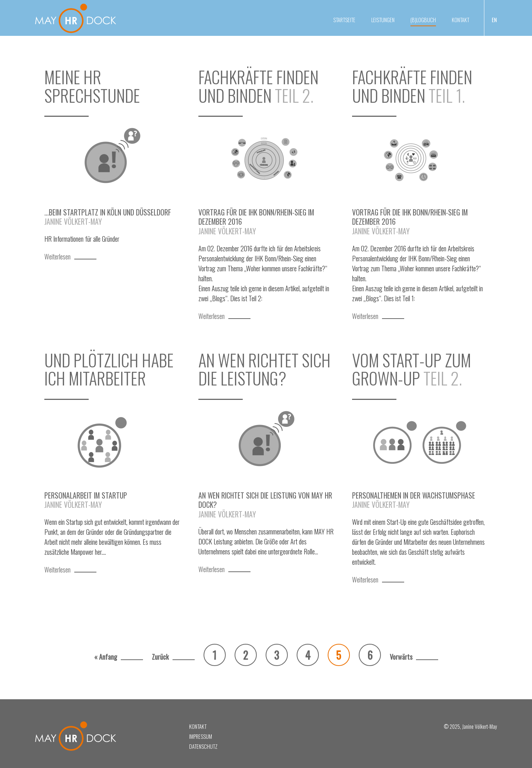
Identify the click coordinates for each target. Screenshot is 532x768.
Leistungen (383, 20)
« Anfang (106, 657)
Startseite (344, 20)
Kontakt (461, 20)
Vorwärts (401, 657)
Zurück (160, 657)
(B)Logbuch (423, 20)
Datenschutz (203, 746)
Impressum (201, 736)
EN (494, 20)
